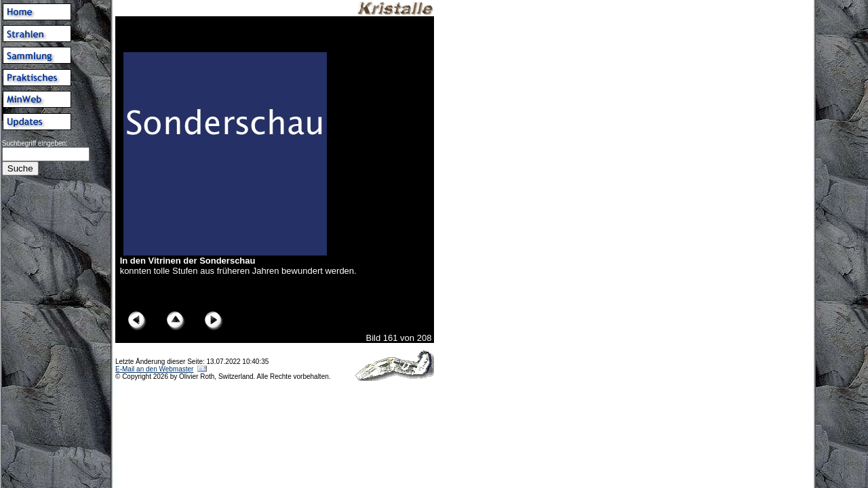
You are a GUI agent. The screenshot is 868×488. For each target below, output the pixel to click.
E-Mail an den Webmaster (154, 369)
